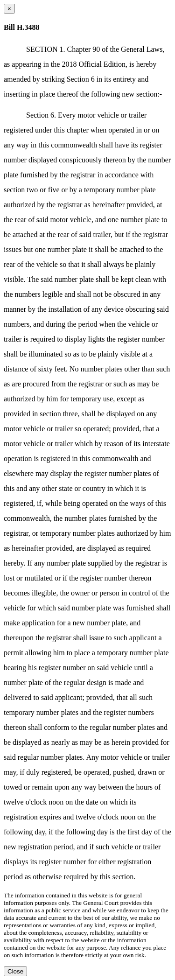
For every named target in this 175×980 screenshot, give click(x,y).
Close (15, 971)
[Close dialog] (9, 9)
